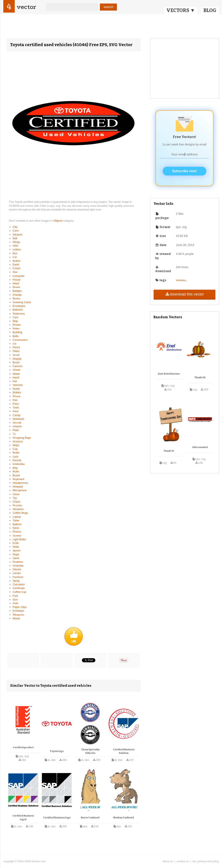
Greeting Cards (22, 302)
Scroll (16, 355)
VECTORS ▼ (181, 10)
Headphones (20, 483)
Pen (15, 400)
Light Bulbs (19, 539)
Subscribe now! (184, 171)
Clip (15, 227)
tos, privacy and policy (206, 861)
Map (15, 321)
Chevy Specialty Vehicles (90, 751)
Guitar (16, 389)
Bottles (17, 392)
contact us (183, 861)
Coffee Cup (19, 592)
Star (15, 272)
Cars (15, 317)
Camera (17, 366)
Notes (16, 328)
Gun (15, 600)
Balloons (18, 310)
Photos (17, 532)
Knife (16, 543)
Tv (14, 434)
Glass (16, 351)
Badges (17, 291)
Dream (17, 325)
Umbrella (18, 566)
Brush (16, 362)
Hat (15, 381)
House (17, 280)
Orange (17, 295)
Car (15, 257)
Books (16, 298)
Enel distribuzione (169, 374)
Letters (17, 249)
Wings (16, 242)
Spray (16, 581)
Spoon (17, 550)
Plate (16, 430)
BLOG (210, 10)
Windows (18, 509)
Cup (15, 449)
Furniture (18, 577)
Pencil (16, 347)
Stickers (17, 235)
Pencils (17, 460)
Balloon (17, 524)
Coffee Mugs (20, 513)
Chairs (17, 502)
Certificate (19, 588)
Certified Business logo (57, 818)
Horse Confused (90, 818)
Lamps (17, 573)
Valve (16, 558)
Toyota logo (57, 751)
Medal (16, 618)
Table (16, 520)
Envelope (18, 611)
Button (17, 261)
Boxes (16, 287)
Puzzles (17, 505)
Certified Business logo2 (23, 818)
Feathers (18, 562)
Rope (16, 554)
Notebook (18, 419)
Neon (16, 528)
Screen (17, 536)
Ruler (16, 471)
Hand (16, 378)
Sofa (15, 603)
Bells (16, 336)
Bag (15, 468)
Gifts (15, 246)
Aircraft (17, 423)
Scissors (18, 441)
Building (17, 332)
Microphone (20, 490)
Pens (16, 404)
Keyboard (18, 479)
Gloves (17, 569)
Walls (16, 547)
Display (17, 359)
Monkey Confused (124, 818)
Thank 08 (200, 378)
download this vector (184, 294)
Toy (15, 498)
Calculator (19, 584)
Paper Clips (20, 607)
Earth (16, 265)
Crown (17, 268)
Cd (14, 344)
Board (16, 475)
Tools (16, 408)
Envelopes (19, 306)
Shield (16, 370)
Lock (15, 457)
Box (15, 253)
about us (168, 861)
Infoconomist (200, 447)
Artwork (17, 426)
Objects (58, 221)
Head (16, 283)
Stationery (19, 314)
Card (16, 231)
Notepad (18, 487)
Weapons (18, 615)
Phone (17, 396)
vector (26, 7)
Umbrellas (19, 464)
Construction (20, 340)
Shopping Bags (22, 438)
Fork (15, 596)
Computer (19, 276)
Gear (16, 411)
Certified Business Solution (124, 751)
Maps (16, 445)
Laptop (17, 517)
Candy (17, 415)
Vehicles (18, 385)
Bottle (16, 453)
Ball (15, 238)
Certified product (23, 747)
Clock (16, 494)
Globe (16, 374)
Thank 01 (169, 451)
